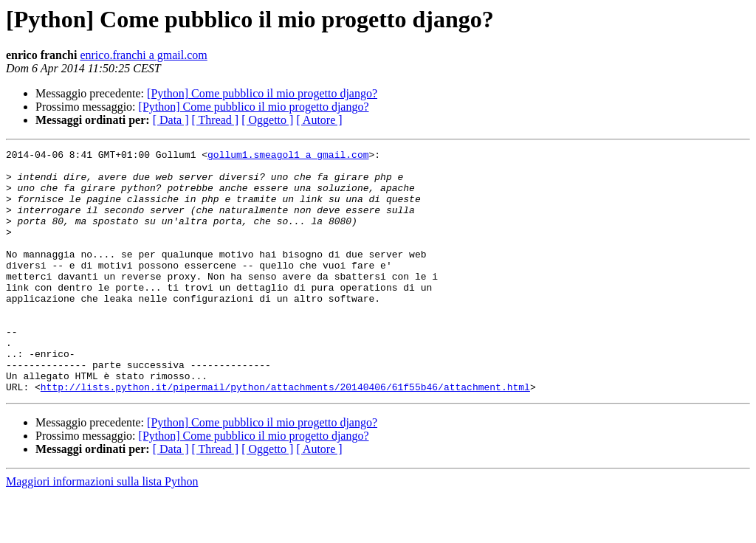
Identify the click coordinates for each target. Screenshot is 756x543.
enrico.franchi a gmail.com (143, 55)
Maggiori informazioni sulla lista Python (102, 530)
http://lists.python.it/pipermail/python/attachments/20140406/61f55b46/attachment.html (285, 435)
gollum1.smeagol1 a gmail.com (288, 156)
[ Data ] (171, 120)
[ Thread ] (216, 120)
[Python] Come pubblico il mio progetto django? (262, 93)
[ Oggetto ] (267, 120)
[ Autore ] (319, 120)
